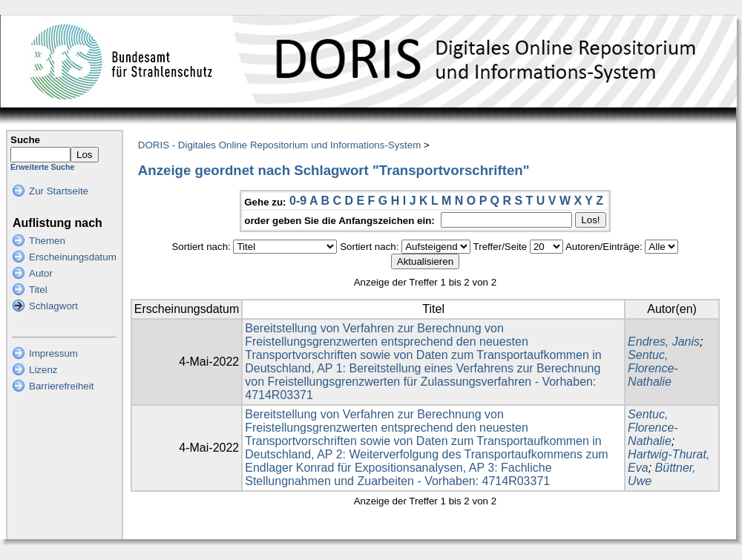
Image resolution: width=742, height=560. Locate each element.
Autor (41, 273)
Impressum (53, 353)
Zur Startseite (59, 191)
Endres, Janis (664, 342)
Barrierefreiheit (61, 386)
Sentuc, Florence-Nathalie (653, 368)
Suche (25, 140)
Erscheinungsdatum (73, 257)
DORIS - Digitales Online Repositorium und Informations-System (279, 145)
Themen (47, 241)
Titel (38, 290)
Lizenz (43, 370)
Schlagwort (53, 306)
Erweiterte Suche (42, 167)
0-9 (298, 201)
